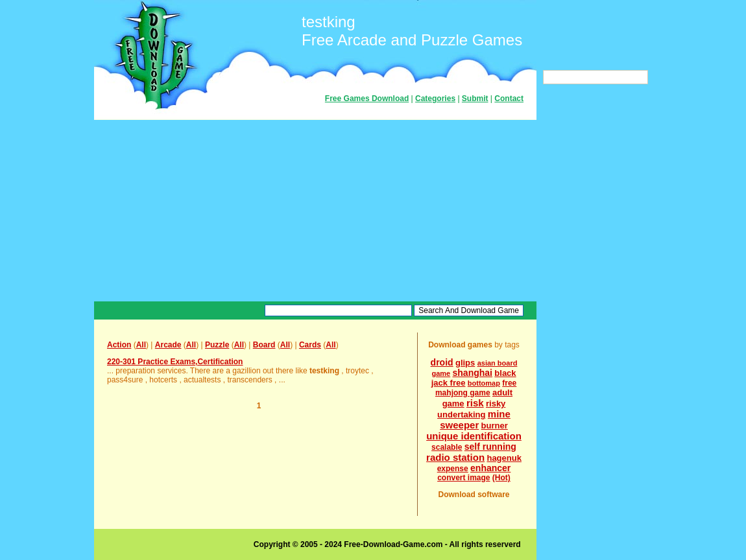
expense (453, 469)
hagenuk (504, 458)
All (141, 345)
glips (465, 363)
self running (490, 447)
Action (119, 345)
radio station (455, 457)
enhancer (490, 468)
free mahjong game (476, 388)
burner (495, 426)
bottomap (484, 383)
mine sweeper (475, 419)
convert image (463, 478)
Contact (509, 99)
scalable (447, 447)
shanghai (473, 373)
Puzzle (217, 345)
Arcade (168, 345)
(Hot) (501, 478)
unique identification (474, 436)
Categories (435, 99)
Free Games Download (367, 99)
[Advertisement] (315, 211)
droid (442, 362)
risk (475, 403)
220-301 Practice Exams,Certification (175, 362)
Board (264, 345)
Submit (475, 99)
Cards (310, 345)
